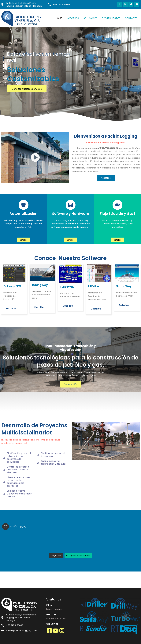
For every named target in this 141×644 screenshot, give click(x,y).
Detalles (11, 309)
